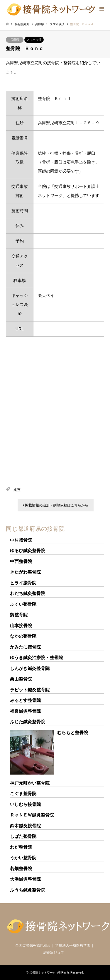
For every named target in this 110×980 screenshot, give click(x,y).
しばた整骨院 (23, 836)
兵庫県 (15, 40)
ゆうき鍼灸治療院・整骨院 (36, 657)
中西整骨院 (21, 561)
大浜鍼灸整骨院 (25, 879)
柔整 (17, 490)
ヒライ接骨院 (23, 583)
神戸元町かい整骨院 (30, 783)
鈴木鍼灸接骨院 (25, 826)
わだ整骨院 (21, 847)
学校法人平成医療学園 (73, 945)
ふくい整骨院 (23, 604)
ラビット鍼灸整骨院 (30, 690)
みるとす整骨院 (25, 700)
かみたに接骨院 (25, 647)
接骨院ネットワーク (43, 973)
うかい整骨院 (23, 858)
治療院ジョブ (53, 952)
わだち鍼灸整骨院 (28, 593)
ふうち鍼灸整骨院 (28, 890)
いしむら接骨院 (25, 804)
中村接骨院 (21, 540)
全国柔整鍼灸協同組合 (33, 945)
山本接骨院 (21, 626)
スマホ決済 (34, 40)
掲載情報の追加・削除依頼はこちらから (56, 505)
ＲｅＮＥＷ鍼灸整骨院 (32, 815)
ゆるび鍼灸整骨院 (28, 551)
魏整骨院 (19, 615)
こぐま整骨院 (23, 793)
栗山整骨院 (21, 679)
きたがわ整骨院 (25, 572)
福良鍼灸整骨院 (25, 711)
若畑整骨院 (21, 868)
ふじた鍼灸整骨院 (28, 722)
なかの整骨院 (23, 636)
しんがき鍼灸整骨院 (30, 668)
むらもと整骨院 (73, 733)
